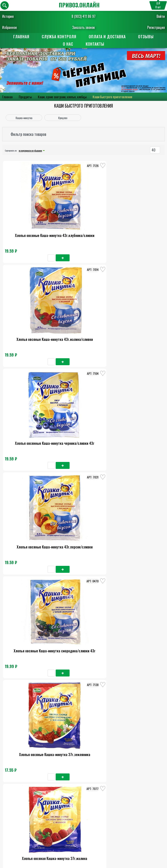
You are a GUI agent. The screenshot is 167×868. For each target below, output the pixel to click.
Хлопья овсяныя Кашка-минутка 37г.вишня (83, 389)
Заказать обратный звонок (84, 802)
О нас (68, 44)
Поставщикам (84, 841)
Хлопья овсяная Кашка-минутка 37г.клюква (83, 474)
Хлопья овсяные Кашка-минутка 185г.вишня (138, 559)
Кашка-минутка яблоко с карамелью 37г (83, 729)
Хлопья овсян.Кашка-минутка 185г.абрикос (138, 729)
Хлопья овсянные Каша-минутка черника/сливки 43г (138, 219)
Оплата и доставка (107, 37)
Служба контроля (59, 37)
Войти (161, 16)
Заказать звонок (83, 27)
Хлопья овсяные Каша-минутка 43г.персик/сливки (29, 304)
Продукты (25, 97)
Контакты (95, 44)
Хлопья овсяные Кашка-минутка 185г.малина (29, 644)
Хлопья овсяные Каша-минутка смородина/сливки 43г (83, 304)
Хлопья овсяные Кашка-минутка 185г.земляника (29, 559)
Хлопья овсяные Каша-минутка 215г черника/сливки (138, 474)
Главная (21, 37)
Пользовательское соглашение (83, 825)
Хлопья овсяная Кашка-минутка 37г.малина (29, 389)
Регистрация (156, 27)
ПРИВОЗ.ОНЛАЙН (79, 5)
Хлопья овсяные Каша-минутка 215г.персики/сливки (83, 644)
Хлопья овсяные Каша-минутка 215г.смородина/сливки (83, 559)
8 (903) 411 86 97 (83, 16)
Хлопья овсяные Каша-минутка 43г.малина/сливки (83, 219)
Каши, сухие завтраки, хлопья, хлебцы (62, 97)
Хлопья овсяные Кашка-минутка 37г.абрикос (29, 474)
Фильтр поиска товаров (28, 135)
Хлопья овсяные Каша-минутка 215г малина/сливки (138, 644)
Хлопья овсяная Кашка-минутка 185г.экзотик (29, 729)
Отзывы (146, 37)
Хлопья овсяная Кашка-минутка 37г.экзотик (138, 389)
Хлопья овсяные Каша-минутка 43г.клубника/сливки (29, 219)
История (8, 16)
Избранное (9, 27)
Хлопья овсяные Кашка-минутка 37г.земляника (138, 304)
